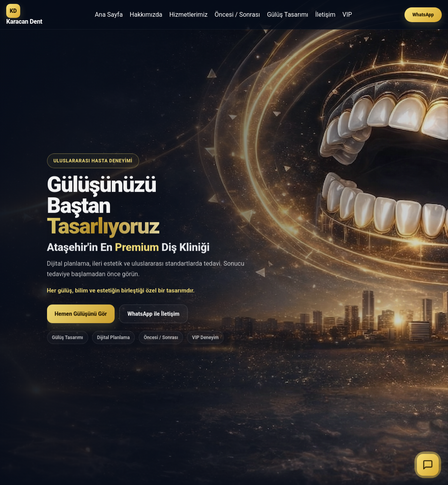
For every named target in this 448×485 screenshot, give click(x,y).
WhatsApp (423, 15)
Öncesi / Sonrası (237, 15)
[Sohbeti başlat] (428, 465)
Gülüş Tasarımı (288, 15)
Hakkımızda (146, 15)
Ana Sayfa (109, 15)
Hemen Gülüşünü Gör (81, 315)
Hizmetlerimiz (189, 15)
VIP (347, 15)
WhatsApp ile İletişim (153, 315)
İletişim (325, 15)
